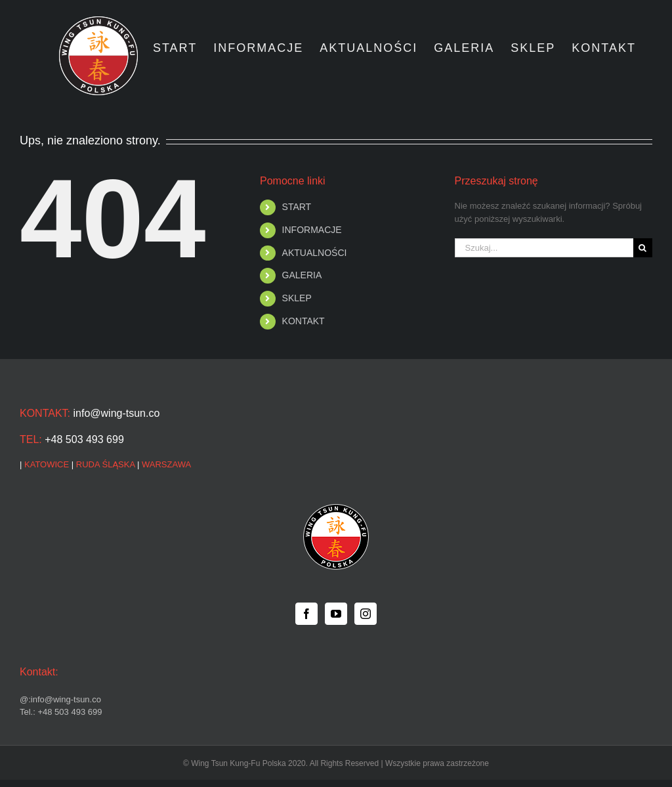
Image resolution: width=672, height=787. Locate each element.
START (297, 207)
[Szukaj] (643, 248)
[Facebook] (306, 614)
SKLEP (297, 298)
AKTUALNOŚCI (315, 253)
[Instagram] (366, 614)
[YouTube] (336, 614)
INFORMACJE (312, 230)
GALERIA (302, 275)
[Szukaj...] (544, 248)
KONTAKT (304, 321)
